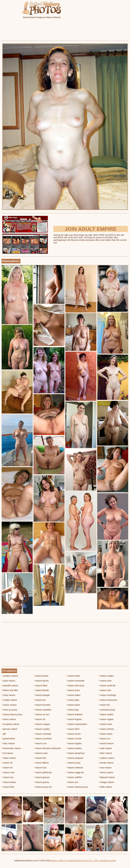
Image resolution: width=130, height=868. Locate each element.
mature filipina (41, 763)
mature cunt (40, 743)
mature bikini (41, 686)
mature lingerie (74, 719)
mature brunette (42, 705)
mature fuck (40, 768)
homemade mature (11, 748)
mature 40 (7, 768)
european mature (10, 724)
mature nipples (74, 743)
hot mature (7, 753)
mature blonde (41, 690)
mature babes (9, 782)
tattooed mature (107, 777)
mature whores (106, 729)
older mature (105, 753)
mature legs (72, 710)
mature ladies (73, 695)
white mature (105, 787)
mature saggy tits (75, 772)
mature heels (73, 676)
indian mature (9, 758)
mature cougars (42, 724)
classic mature (9, 705)
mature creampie (43, 734)
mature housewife (75, 681)
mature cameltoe (43, 710)
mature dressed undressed (47, 748)
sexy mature (105, 768)
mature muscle (74, 739)
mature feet (40, 758)
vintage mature (106, 782)
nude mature (105, 748)
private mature (106, 763)
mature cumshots (43, 739)
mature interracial (75, 686)
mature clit (39, 719)
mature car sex (42, 714)
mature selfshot (74, 777)
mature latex (73, 700)
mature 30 (7, 763)
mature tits (104, 705)
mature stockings (107, 695)
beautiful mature (10, 686)
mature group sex (43, 787)
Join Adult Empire (91, 229)
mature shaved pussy (77, 787)
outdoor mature (106, 758)
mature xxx (104, 739)
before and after (10, 690)
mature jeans (73, 690)
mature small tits (107, 686)
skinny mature (106, 772)
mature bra (40, 700)
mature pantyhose (75, 753)
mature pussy (73, 763)
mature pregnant (75, 758)
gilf (4, 734)
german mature (9, 729)
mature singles (106, 676)
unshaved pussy (107, 710)
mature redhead (74, 768)
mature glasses (42, 777)
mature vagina (106, 719)
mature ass (8, 777)
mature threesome (108, 700)
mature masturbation (77, 724)
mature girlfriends (43, 772)
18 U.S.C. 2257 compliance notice (100, 861)
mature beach (41, 676)
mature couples (42, 729)
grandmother (8, 739)
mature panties (74, 748)
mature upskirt (106, 714)
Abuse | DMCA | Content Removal (67, 861)
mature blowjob (42, 695)
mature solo (105, 690)
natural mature (106, 743)
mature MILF (73, 729)
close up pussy (9, 710)
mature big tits (41, 681)
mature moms (73, 734)
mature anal (8, 772)
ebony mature (9, 719)
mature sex (72, 782)
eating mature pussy (12, 714)
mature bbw (8, 787)
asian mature (8, 681)
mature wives (105, 734)
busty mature (8, 695)
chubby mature (9, 700)
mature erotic (41, 753)
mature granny (41, 782)
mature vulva (105, 724)
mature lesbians (74, 714)
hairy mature (8, 743)
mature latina (73, 705)
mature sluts (105, 681)
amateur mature (10, 676)
